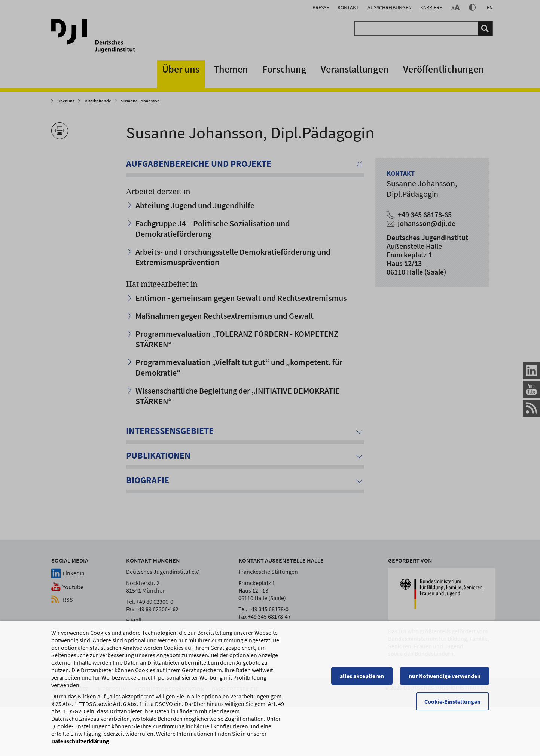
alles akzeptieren (362, 679)
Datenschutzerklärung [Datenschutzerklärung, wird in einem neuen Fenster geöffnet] (80, 744)
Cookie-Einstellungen (452, 705)
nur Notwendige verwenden (445, 679)
